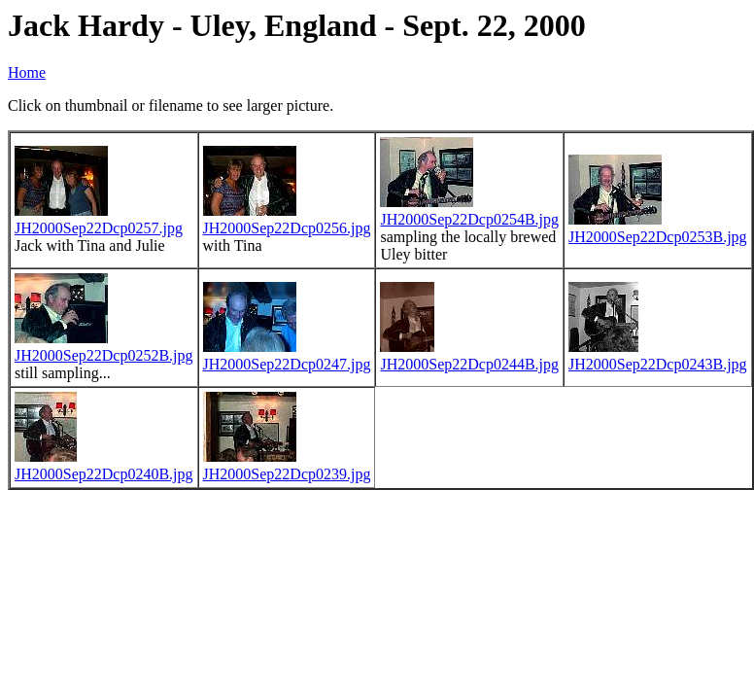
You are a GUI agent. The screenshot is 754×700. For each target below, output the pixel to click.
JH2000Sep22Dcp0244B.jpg (469, 364)
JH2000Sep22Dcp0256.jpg (287, 228)
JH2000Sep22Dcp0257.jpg (99, 228)
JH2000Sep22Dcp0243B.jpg (658, 364)
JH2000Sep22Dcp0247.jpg (287, 364)
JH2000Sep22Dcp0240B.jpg (104, 474)
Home (27, 72)
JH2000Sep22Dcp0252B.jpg (104, 355)
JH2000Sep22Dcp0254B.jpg (469, 219)
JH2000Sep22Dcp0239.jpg (287, 474)
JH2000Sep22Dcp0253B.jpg (658, 237)
